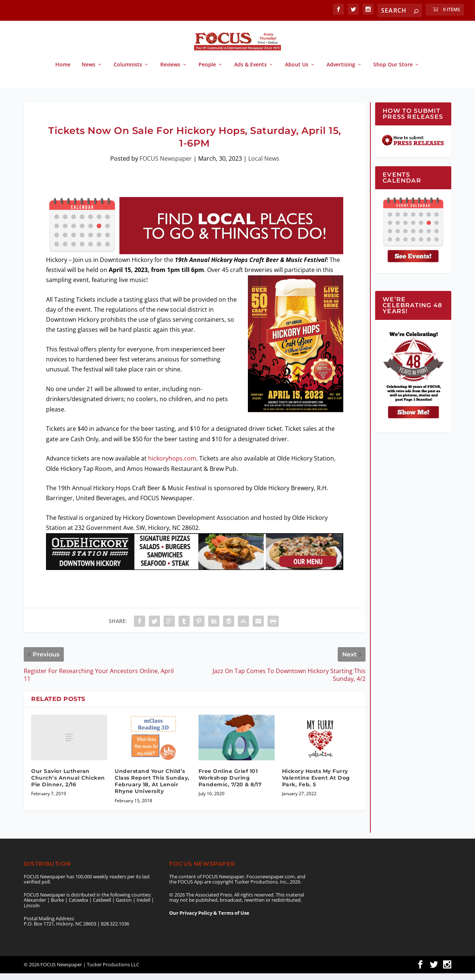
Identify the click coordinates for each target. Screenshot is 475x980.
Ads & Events (250, 71)
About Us (297, 71)
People (207, 71)
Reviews (170, 71)
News (89, 71)
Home (63, 71)
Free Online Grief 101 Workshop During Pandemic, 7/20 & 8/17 (230, 784)
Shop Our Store (393, 71)
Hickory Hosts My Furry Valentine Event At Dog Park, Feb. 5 (316, 784)
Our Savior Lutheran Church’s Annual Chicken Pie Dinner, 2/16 (68, 784)
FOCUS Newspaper (166, 165)
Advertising (341, 71)
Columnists (128, 71)
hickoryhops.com (172, 465)
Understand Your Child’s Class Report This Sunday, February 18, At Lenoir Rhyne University (152, 788)
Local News (264, 165)
